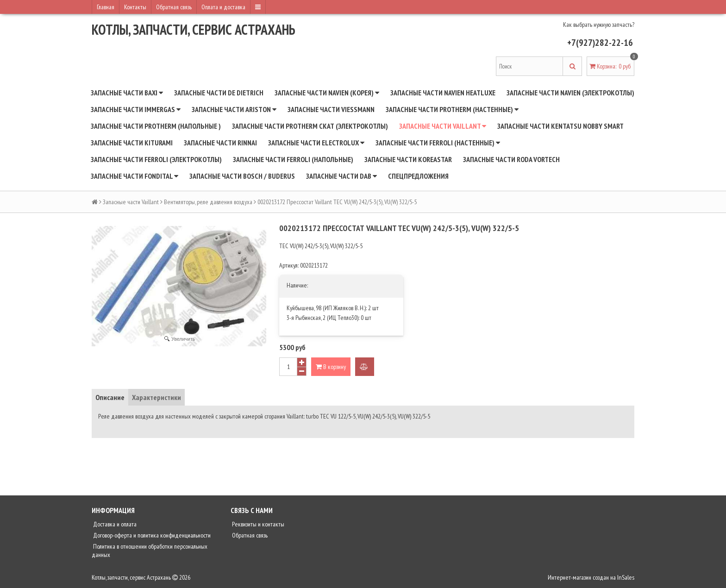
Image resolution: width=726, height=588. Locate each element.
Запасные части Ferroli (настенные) (438, 143)
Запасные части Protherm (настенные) (452, 109)
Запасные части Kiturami (132, 143)
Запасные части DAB (341, 176)
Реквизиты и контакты (257, 524)
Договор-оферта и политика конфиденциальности (151, 535)
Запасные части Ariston (234, 109)
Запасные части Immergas (136, 109)
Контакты (135, 7)
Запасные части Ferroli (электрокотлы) (156, 159)
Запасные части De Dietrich (219, 93)
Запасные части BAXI (127, 93)
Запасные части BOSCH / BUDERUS (242, 176)
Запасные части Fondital (135, 176)
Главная (106, 7)
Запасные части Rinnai (220, 143)
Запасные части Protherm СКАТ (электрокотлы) (310, 126)
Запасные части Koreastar (408, 159)
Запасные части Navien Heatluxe (443, 93)
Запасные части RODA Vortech (511, 159)
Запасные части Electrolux (316, 143)
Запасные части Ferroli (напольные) (293, 159)
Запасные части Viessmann (331, 109)
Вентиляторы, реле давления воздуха (208, 202)
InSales (626, 577)
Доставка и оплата (114, 524)
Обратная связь (174, 7)
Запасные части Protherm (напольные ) (156, 126)
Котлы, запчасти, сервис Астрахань (194, 29)
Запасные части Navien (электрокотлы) (570, 93)
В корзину (331, 367)
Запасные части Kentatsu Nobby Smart (560, 126)
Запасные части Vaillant (443, 126)
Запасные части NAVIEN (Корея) (327, 93)
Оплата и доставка (223, 7)
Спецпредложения (418, 176)
